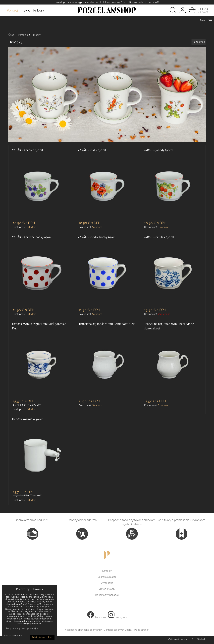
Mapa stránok (142, 630)
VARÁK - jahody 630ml (158, 150)
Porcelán (14, 10)
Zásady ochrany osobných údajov (21, 628)
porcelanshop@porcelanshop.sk (81, 2)
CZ (200, 12)
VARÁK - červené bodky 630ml (32, 237)
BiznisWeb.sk (198, 639)
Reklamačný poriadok (107, 595)
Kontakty (107, 571)
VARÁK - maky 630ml (92, 150)
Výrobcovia (107, 583)
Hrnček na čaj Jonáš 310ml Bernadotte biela (106, 324)
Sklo (27, 10)
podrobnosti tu (44, 611)
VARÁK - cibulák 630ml (159, 237)
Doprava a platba (107, 577)
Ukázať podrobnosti (14, 636)
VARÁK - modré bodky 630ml (97, 237)
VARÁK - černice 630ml (28, 150)
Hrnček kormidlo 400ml (28, 419)
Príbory (39, 10)
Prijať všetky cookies (42, 637)
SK (199, 9)
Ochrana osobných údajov (118, 630)
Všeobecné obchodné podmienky (83, 630)
